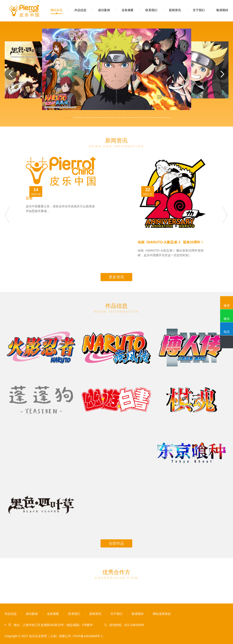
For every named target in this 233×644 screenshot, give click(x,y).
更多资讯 (116, 277)
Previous (8, 215)
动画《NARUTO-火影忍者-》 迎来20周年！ (171, 242)
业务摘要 (128, 10)
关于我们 (199, 10)
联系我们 (151, 10)
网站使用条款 (162, 614)
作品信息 (80, 10)
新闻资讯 (175, 10)
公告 (29, 198)
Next (225, 215)
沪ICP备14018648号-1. (88, 636)
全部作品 (116, 543)
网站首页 (57, 10)
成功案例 (104, 10)
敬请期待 (222, 10)
